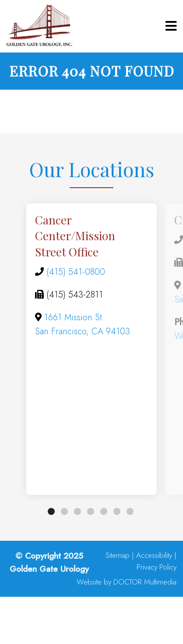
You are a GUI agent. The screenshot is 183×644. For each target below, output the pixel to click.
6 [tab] (117, 511)
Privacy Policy (157, 567)
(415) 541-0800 (76, 272)
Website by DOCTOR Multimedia (127, 582)
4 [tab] (91, 511)
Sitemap (118, 555)
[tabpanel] (91, 349)
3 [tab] (77, 511)
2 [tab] (64, 511)
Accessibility (154, 555)
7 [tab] (130, 511)
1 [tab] (51, 511)
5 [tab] (104, 511)
